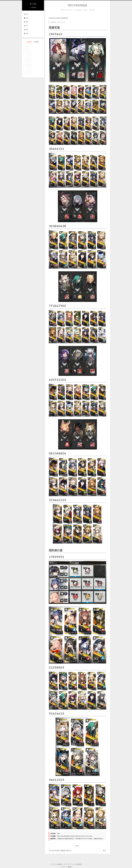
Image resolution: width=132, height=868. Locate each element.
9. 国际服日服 (28, 65)
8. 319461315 (28, 62)
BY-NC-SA (83, 839)
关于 (26, 26)
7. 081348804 (28, 60)
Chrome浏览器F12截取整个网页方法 (61, 851)
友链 (26, 22)
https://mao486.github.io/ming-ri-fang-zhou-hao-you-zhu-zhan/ (75, 836)
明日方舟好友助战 (78, 5)
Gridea (59, 864)
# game (77, 846)
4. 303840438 (28, 53)
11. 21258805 (28, 69)
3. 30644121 (27, 51)
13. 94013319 (28, 74)
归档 (26, 18)
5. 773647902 (28, 55)
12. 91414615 (28, 72)
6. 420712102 (28, 58)
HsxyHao (79, 864)
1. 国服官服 (27, 46)
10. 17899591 (28, 67)
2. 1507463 (27, 48)
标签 (26, 34)
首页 (26, 14)
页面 (26, 30)
